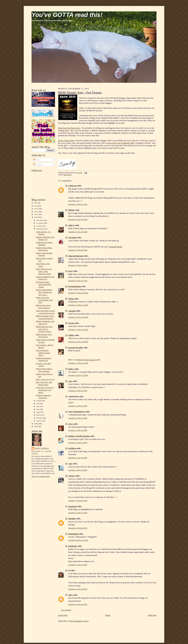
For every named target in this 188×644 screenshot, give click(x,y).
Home (108, 615)
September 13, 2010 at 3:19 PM (78, 443)
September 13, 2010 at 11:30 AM (78, 317)
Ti (69, 570)
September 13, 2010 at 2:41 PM (78, 418)
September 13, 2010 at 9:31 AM (78, 281)
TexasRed (72, 237)
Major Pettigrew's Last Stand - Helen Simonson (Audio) (44, 271)
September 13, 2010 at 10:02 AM (78, 293)
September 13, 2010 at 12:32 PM (78, 375)
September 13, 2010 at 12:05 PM (78, 342)
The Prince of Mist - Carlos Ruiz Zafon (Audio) (44, 284)
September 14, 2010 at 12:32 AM (78, 540)
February (40, 418)
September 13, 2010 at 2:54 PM (78, 430)
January (39, 421)
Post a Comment (66, 610)
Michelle (72, 519)
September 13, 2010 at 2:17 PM (78, 391)
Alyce (71, 424)
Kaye (70, 271)
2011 (36, 214)
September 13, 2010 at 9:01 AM (78, 232)
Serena (71, 323)
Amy (70, 381)
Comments (38, 164)
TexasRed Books (116, 247)
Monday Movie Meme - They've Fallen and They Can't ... (44, 292)
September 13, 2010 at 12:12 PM (78, 363)
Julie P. (71, 225)
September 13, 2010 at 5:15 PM (78, 513)
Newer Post (63, 615)
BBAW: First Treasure (87, 360)
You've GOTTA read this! (67, 15)
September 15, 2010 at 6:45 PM (78, 589)
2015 (36, 203)
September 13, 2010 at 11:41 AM (78, 330)
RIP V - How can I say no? (45, 379)
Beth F (71, 369)
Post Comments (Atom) (79, 621)
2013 (36, 209)
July (38, 404)
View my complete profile (41, 476)
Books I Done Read (66, 140)
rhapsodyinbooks (76, 256)
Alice (70, 595)
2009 (36, 424)
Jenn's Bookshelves (77, 412)
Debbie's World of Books (79, 436)
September (40, 229)
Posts (36, 160)
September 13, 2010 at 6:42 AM (78, 219)
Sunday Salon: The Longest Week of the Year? (44, 300)
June (38, 406)
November (40, 223)
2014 (36, 206)
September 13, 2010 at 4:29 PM (78, 458)
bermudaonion (75, 286)
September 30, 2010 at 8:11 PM (78, 604)
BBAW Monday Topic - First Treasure (80, 93)
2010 (36, 217)
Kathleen (72, 448)
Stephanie (73, 506)
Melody (72, 210)
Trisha (71, 299)
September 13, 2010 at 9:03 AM (78, 250)
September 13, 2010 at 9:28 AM (78, 265)
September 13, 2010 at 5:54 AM (78, 204)
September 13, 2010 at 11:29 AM (78, 305)
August (39, 401)
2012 (36, 212)
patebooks (73, 546)
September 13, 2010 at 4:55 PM (78, 501)
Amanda (72, 311)
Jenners (72, 476)
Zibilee (71, 335)
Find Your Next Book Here (69, 128)
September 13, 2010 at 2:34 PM (78, 406)
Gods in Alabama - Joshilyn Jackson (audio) (43, 353)
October (39, 226)
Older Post (152, 615)
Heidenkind (73, 534)
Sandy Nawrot (42, 448)
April (38, 412)
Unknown (72, 186)
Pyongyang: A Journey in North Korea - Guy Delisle (45, 390)
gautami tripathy (76, 348)
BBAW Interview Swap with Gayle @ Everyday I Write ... (44, 329)
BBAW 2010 (67, 175)
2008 (36, 426)
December (40, 220)
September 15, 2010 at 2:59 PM (78, 565)
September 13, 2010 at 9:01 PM (78, 528)
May (38, 409)
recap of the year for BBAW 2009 (120, 143)
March (39, 415)
